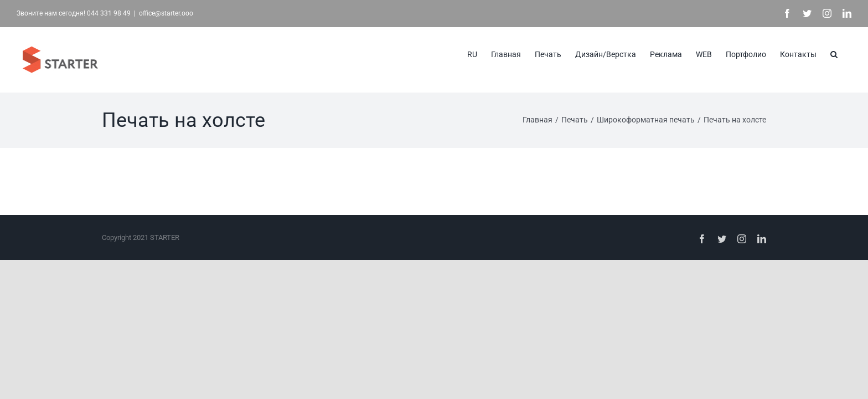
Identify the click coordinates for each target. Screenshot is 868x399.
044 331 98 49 (109, 13)
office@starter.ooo (166, 13)
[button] (848, 53)
